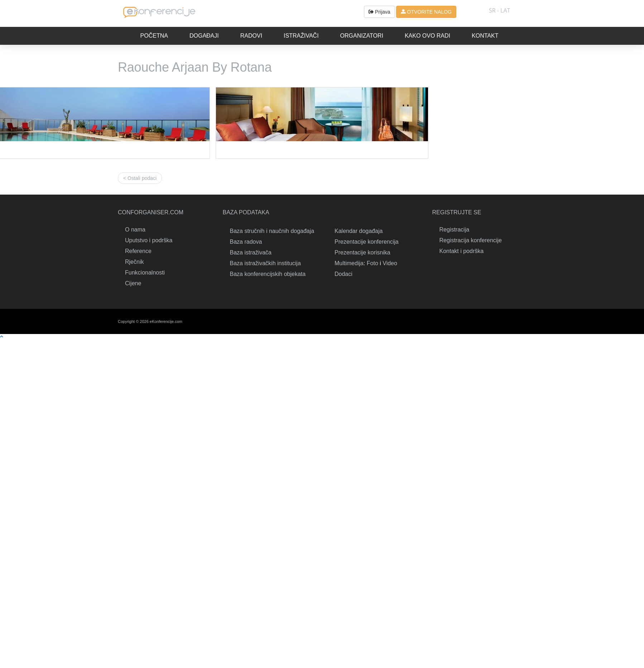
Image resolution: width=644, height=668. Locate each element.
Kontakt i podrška (462, 251)
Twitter (469, 321)
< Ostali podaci (140, 178)
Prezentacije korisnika (362, 252)
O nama (135, 230)
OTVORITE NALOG (426, 12)
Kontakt (485, 36)
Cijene (133, 283)
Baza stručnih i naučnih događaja (272, 231)
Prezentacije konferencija (367, 242)
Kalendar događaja (359, 231)
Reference (138, 251)
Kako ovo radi (427, 36)
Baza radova (246, 242)
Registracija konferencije (471, 240)
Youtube (517, 321)
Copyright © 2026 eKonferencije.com (150, 321)
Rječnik (134, 262)
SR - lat (499, 10)
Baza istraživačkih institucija (265, 263)
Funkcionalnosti (145, 273)
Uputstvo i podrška (149, 240)
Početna (154, 36)
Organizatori (362, 36)
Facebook (485, 321)
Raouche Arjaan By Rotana (195, 67)
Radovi (251, 36)
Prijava (379, 12)
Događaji (204, 36)
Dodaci (343, 274)
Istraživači (301, 36)
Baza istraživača (251, 252)
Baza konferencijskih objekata (268, 274)
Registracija (455, 230)
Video (390, 263)
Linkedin (453, 321)
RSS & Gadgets (501, 321)
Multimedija (349, 263)
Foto (373, 263)
